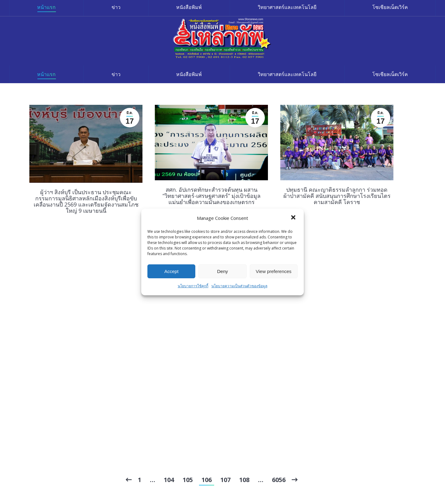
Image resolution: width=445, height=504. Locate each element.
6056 (279, 480)
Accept (172, 271)
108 (244, 480)
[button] (294, 218)
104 (169, 480)
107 (225, 480)
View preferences (274, 271)
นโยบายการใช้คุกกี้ (193, 286)
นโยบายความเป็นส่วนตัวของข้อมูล (239, 286)
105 (188, 480)
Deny (222, 271)
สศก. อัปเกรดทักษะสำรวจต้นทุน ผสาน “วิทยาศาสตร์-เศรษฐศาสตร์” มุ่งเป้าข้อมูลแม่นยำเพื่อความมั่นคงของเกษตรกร (212, 196)
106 (207, 480)
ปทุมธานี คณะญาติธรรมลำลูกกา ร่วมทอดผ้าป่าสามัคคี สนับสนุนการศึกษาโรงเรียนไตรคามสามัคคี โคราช (337, 196)
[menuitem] (47, 74)
